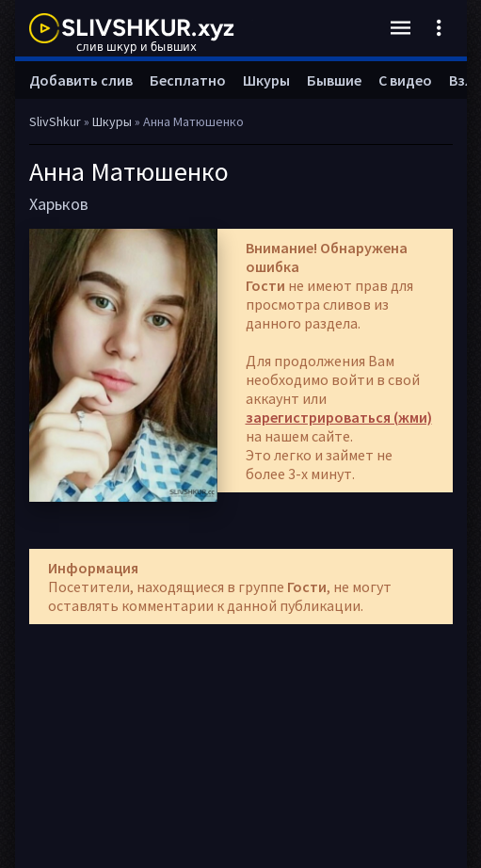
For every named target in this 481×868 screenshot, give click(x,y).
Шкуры (266, 80)
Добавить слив (81, 80)
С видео (405, 80)
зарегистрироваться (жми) (339, 417)
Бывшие (334, 80)
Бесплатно (188, 80)
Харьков (59, 204)
